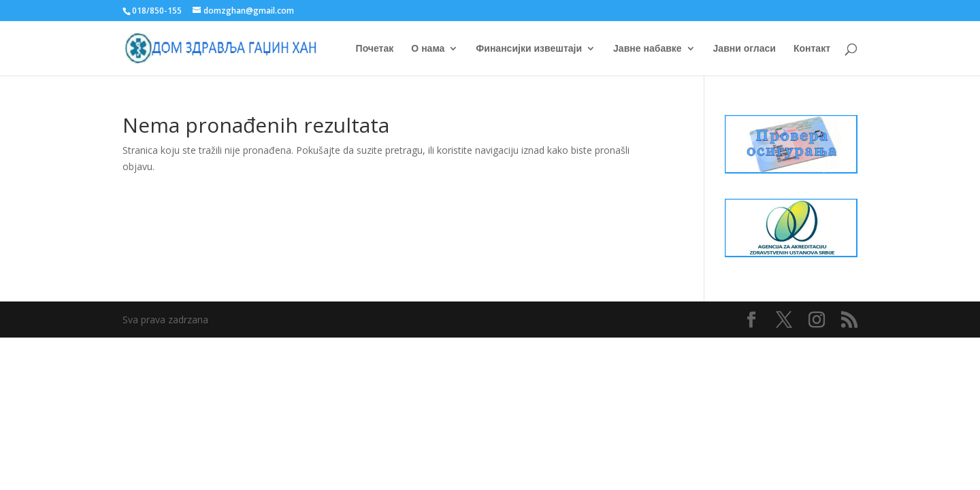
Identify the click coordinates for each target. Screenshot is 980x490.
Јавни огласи (745, 49)
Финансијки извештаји (529, 49)
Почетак (375, 49)
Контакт (812, 49)
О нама (428, 49)
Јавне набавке (648, 49)
